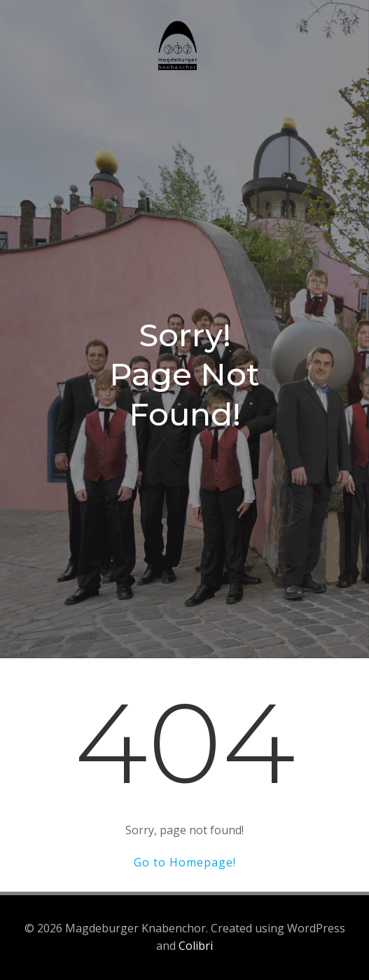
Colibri (196, 946)
